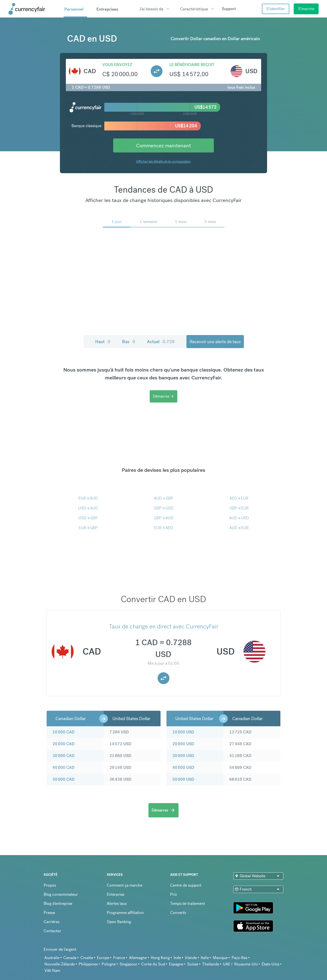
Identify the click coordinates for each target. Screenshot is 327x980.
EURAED (163, 528)
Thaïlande (211, 964)
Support (229, 9)
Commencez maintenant (163, 145)
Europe (103, 958)
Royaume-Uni (246, 964)
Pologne (109, 964)
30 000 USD (183, 756)
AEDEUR (239, 498)
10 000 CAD (64, 732)
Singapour (128, 964)
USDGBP (88, 518)
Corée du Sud (153, 964)
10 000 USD (183, 732)
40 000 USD (183, 768)
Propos (50, 885)
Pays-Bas (239, 958)
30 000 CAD (64, 756)
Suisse (193, 964)
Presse (49, 913)
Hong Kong (160, 958)
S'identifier (276, 9)
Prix (174, 894)
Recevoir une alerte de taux (215, 342)
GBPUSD (164, 508)
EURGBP (88, 528)
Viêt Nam (52, 971)
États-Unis (270, 964)
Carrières (52, 922)
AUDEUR (239, 528)
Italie (205, 958)
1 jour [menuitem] (117, 222)
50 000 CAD (64, 779)
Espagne (176, 964)
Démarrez (163, 396)
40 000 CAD (64, 768)
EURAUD (88, 498)
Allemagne (138, 958)
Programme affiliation (125, 913)
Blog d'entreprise (58, 904)
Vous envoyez (117, 65)
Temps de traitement (188, 904)
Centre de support (186, 885)
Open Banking (119, 922)
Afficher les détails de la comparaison (163, 161)
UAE (227, 964)
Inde (177, 958)
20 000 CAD (64, 744)
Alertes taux (117, 904)
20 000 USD (183, 744)
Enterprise (116, 894)
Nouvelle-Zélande (60, 964)
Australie (52, 958)
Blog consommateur (61, 894)
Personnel (74, 9)
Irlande (191, 958)
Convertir (178, 913)
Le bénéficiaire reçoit (192, 65)
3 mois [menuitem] (210, 222)
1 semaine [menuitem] (148, 222)
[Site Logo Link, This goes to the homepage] (34, 9)
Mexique (220, 958)
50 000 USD (183, 779)
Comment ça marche (125, 885)
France (119, 958)
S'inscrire (306, 9)
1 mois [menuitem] (181, 222)
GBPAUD (164, 518)
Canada (70, 958)
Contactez (52, 931)
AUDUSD (239, 518)
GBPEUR (239, 508)
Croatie (87, 958)
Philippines (88, 964)
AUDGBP (164, 498)
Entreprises (107, 9)
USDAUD (88, 508)
